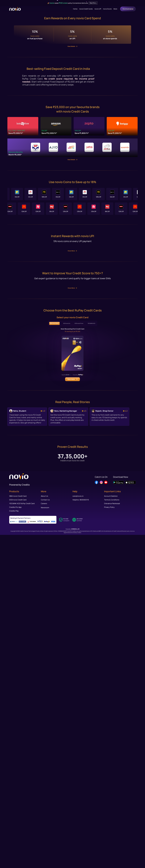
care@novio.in (78, 848)
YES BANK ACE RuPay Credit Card (22, 855)
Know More (72, 554)
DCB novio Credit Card (18, 852)
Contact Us (45, 852)
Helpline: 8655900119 (81, 852)
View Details (73, 313)
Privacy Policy (109, 859)
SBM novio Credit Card (18, 848)
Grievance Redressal (112, 855)
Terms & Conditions (112, 852)
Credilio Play (14, 863)
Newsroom (45, 859)
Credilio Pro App (15, 859)
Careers (44, 855)
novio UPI (98, 9)
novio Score (107, 9)
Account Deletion (111, 848)
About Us (44, 848)
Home (75, 9)
